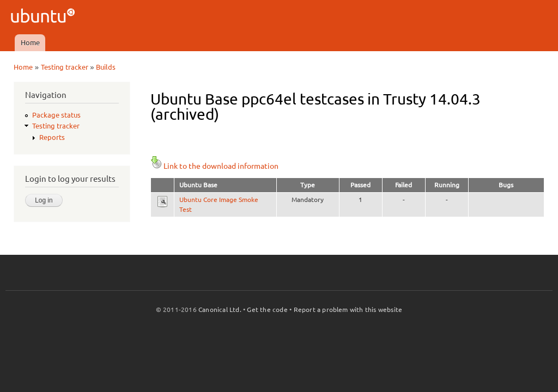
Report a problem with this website (348, 310)
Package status (56, 115)
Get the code (267, 310)
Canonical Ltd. (220, 310)
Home (30, 42)
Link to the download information (214, 166)
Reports (52, 137)
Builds (106, 67)
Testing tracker (65, 67)
